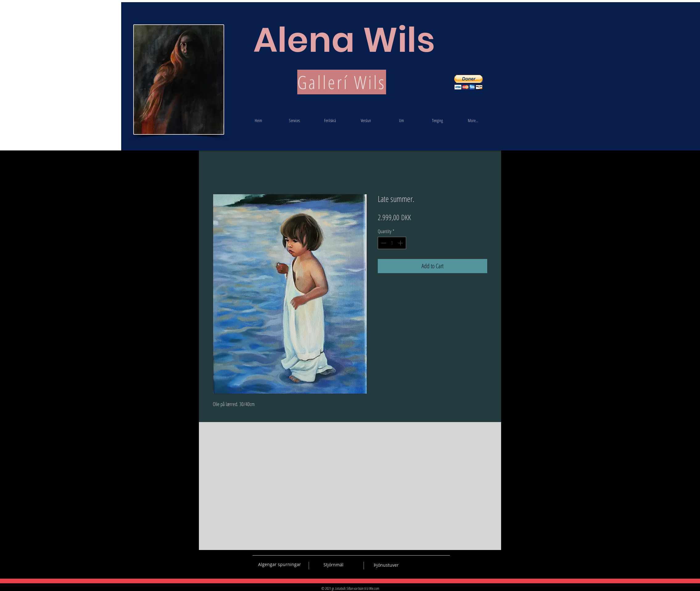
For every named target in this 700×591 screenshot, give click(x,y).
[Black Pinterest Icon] (434, 564)
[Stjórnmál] (334, 565)
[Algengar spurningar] (279, 564)
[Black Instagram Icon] (445, 564)
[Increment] (401, 243)
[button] (468, 82)
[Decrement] (383, 243)
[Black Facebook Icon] (424, 564)
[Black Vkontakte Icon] (413, 564)
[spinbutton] (392, 243)
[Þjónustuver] (386, 565)
